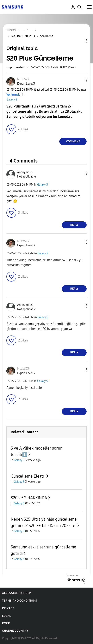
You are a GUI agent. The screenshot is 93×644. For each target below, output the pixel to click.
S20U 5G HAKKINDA (29, 498)
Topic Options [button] (79, 41)
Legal (7, 616)
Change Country (15, 631)
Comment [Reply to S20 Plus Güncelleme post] (73, 141)
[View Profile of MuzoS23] (23, 79)
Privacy (8, 608)
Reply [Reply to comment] (74, 225)
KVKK (6, 623)
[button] (79, 80)
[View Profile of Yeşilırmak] (13, 95)
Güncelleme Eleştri (28, 476)
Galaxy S (12, 100)
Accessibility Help (16, 593)
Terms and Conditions (20, 601)
